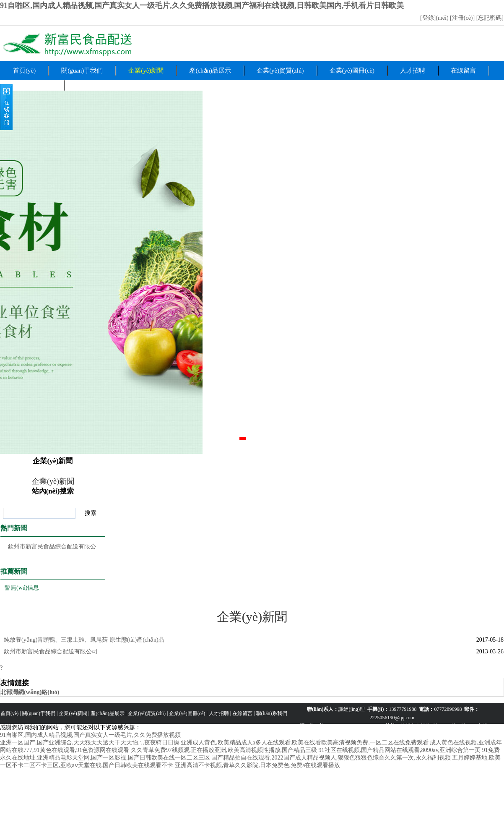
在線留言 (463, 70)
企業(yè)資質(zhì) (280, 70)
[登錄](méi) (435, 18)
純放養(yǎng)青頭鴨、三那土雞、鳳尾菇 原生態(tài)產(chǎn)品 (84, 640)
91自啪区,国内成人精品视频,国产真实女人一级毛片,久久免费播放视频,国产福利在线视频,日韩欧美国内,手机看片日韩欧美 (202, 5)
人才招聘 (413, 70)
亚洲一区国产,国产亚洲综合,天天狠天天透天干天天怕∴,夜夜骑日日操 (90, 743)
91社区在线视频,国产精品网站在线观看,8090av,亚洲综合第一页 (400, 750)
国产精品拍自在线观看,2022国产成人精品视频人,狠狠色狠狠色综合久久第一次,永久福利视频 (331, 758)
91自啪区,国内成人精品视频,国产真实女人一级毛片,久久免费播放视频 (90, 735)
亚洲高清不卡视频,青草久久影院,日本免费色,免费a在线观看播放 (258, 765)
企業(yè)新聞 (146, 70)
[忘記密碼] (490, 18)
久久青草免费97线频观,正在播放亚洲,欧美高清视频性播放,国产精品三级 (224, 750)
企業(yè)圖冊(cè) (352, 70)
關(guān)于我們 (82, 70)
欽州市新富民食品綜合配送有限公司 (51, 651)
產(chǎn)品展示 (210, 70)
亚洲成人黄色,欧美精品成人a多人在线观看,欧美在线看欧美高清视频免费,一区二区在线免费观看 (305, 743)
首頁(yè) (24, 70)
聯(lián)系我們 (272, 713)
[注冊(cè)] (463, 18)
